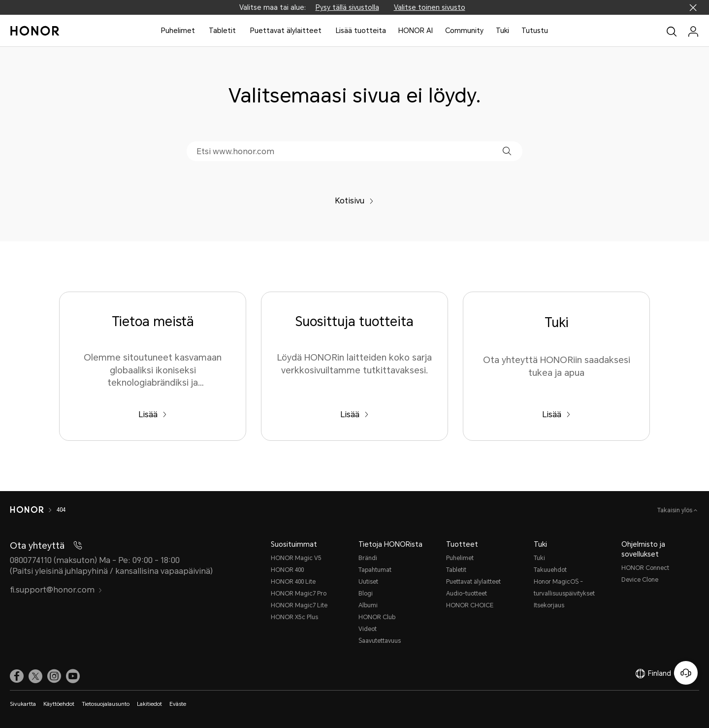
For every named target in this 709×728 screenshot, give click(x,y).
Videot (368, 629)
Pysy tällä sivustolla (347, 7)
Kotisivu (354, 201)
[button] (507, 151)
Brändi (368, 558)
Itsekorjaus (549, 605)
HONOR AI (416, 31)
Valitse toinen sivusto (430, 7)
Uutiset (368, 582)
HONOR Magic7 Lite (299, 605)
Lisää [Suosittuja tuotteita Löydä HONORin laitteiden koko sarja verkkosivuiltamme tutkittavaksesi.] (354, 414)
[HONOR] (27, 510)
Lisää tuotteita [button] (361, 31)
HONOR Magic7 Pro (299, 594)
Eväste (178, 704)
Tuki (502, 31)
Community (464, 31)
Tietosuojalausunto (106, 704)
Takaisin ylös (676, 510)
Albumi (368, 605)
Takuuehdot (550, 570)
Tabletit (222, 31)
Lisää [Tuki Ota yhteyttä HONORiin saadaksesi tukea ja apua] (556, 414)
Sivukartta (23, 704)
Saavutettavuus (380, 641)
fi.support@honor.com (56, 590)
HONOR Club (377, 617)
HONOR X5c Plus (294, 617)
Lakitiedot (149, 704)
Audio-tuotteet (467, 594)
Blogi (366, 594)
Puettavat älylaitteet (286, 31)
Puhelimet (178, 31)
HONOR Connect (645, 568)
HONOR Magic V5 (296, 558)
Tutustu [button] (535, 31)
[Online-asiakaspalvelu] (686, 673)
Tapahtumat (375, 570)
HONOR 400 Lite (293, 582)
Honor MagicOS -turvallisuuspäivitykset (564, 588)
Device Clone (640, 580)
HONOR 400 (287, 570)
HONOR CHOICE (470, 605)
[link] (17, 676)
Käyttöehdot (59, 704)
